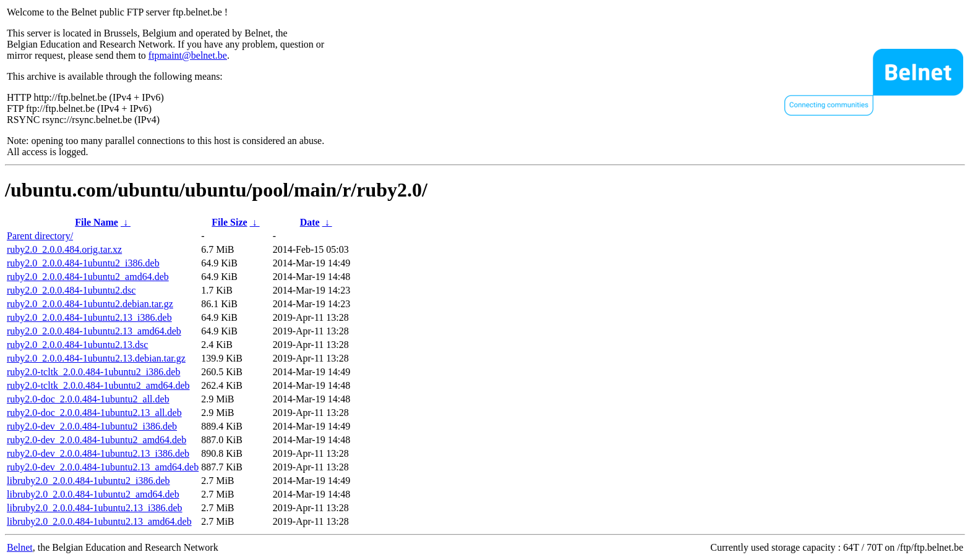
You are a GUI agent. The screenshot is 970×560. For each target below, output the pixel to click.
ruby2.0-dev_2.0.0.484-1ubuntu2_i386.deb (92, 426)
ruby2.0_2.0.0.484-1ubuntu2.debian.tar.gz (90, 304)
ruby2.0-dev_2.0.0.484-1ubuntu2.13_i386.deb (98, 453)
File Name (97, 222)
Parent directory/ (40, 236)
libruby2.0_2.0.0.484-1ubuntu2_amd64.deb (93, 494)
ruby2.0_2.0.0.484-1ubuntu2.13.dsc (77, 345)
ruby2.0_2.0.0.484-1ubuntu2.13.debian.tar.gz (96, 358)
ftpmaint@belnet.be (188, 55)
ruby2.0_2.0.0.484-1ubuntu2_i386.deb (83, 263)
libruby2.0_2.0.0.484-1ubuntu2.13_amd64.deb (99, 521)
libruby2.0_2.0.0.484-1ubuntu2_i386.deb (88, 481)
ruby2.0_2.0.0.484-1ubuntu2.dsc (71, 290)
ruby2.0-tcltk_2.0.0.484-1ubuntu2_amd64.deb (98, 385)
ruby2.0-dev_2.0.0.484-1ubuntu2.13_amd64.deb (103, 467)
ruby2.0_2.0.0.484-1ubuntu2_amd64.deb (88, 277)
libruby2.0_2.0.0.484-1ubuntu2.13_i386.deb (95, 508)
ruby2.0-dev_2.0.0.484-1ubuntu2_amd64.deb (97, 440)
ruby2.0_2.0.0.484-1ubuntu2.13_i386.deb (89, 317)
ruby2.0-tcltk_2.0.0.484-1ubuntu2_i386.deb (93, 372)
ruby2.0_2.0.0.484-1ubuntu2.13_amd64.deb (94, 331)
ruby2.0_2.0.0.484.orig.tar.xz (64, 249)
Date (310, 222)
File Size (229, 222)
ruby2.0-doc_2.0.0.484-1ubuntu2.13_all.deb (94, 413)
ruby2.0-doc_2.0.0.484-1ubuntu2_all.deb (88, 399)
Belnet (20, 547)
